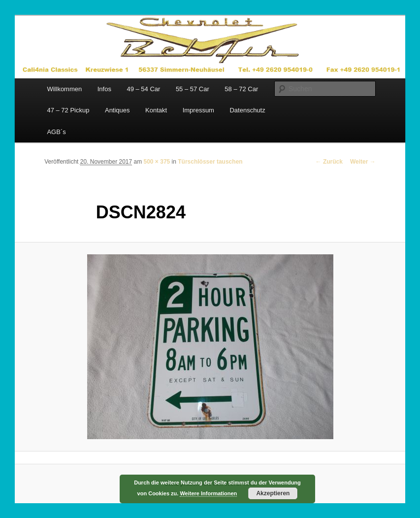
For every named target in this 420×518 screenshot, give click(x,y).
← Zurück (329, 162)
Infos (104, 89)
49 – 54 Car (143, 89)
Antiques (117, 110)
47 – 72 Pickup (68, 110)
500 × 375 (157, 162)
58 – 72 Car (241, 89)
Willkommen (64, 89)
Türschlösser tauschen (210, 162)
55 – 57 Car (193, 89)
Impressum (198, 110)
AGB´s (56, 132)
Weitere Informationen (208, 493)
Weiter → (363, 162)
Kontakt (156, 110)
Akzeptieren (273, 493)
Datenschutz (247, 110)
